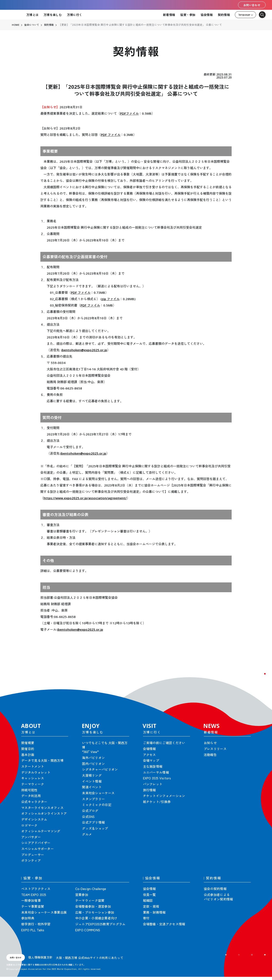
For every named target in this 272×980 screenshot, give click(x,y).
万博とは (32, 15)
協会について (33, 25)
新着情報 (169, 15)
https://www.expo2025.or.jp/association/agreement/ (85, 498)
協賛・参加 (188, 15)
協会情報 (207, 15)
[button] (259, 679)
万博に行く (74, 15)
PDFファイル (129, 113)
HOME (16, 25)
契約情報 (224, 15)
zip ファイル (111, 299)
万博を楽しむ (53, 15)
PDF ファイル (111, 135)
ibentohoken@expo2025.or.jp (84, 350)
